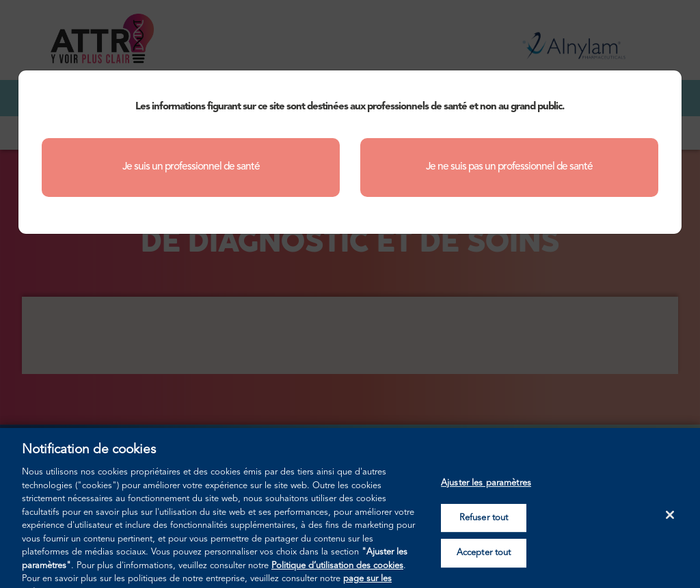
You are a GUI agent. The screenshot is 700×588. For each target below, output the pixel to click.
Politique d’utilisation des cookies (337, 574)
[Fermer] (670, 524)
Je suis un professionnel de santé (191, 167)
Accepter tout (484, 562)
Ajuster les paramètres (486, 492)
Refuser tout (484, 526)
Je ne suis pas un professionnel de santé (509, 167)
